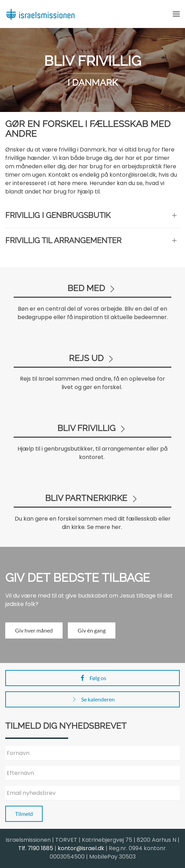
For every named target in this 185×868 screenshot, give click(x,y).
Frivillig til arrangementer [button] (63, 240)
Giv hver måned (34, 630)
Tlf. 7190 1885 (36, 848)
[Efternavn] (92, 773)
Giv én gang (92, 630)
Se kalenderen (93, 699)
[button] (176, 14)
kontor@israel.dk (81, 848)
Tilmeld (24, 814)
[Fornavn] (92, 753)
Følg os (93, 678)
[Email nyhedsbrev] (92, 793)
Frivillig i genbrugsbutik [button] (58, 215)
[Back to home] (40, 14)
